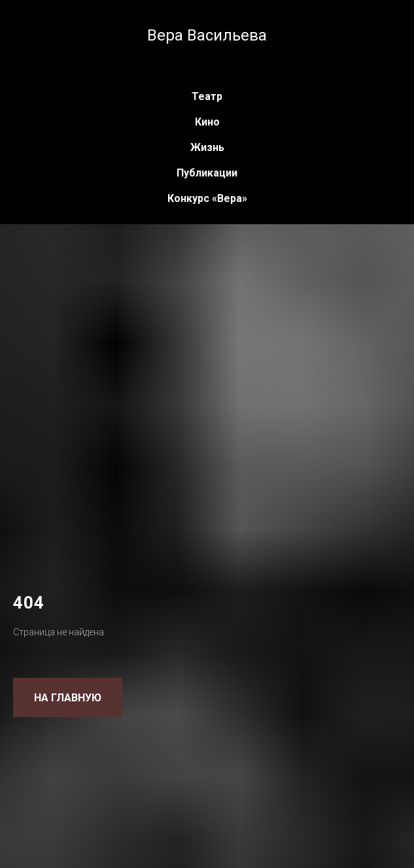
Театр (207, 96)
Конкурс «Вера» (207, 198)
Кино (207, 122)
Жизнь (207, 147)
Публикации (207, 173)
